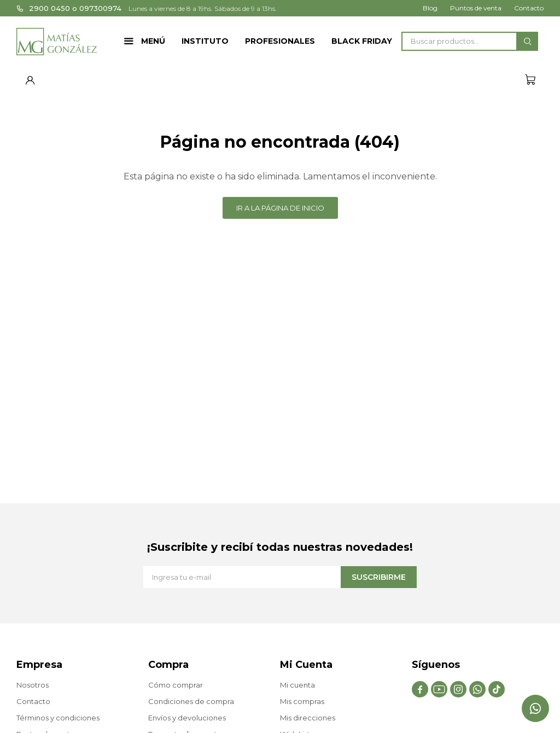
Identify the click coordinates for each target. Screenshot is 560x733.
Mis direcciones (308, 718)
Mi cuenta (297, 685)
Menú (153, 41)
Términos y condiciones (58, 718)
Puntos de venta (476, 8)
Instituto (205, 41)
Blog (430, 8)
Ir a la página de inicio (280, 208)
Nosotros (33, 685)
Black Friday (362, 41)
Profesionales (280, 41)
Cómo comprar (176, 685)
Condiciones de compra (191, 701)
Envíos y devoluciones (187, 718)
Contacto (529, 8)
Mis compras (302, 701)
